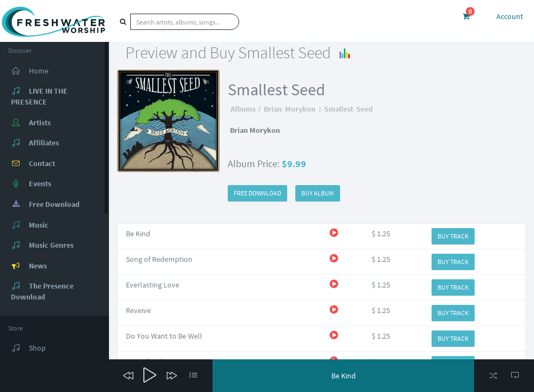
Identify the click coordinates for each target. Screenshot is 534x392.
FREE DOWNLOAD (257, 193)
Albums (243, 109)
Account (510, 16)
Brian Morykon (290, 109)
